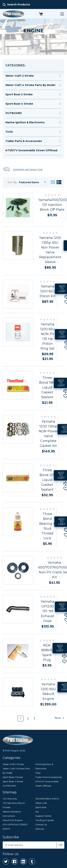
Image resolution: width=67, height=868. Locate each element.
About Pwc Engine (13, 820)
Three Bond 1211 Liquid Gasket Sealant (47, 480)
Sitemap (40, 829)
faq (37, 812)
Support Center (43, 816)
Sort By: (12, 182)
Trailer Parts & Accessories (24, 141)
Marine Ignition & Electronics (25, 122)
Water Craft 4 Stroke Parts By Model (30, 85)
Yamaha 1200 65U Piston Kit (48, 291)
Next (59, 718)
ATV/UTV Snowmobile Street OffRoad (31, 150)
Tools (9, 132)
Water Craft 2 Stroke (20, 76)
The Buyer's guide (44, 820)
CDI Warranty (10, 799)
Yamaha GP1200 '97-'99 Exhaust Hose (48, 611)
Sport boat (41, 807)
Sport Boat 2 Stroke (19, 94)
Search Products (19, 4)
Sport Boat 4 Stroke (19, 104)
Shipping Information (23, 169)
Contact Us (41, 824)
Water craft (41, 803)
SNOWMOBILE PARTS (47, 799)
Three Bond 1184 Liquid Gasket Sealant (47, 387)
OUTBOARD (14, 113)
